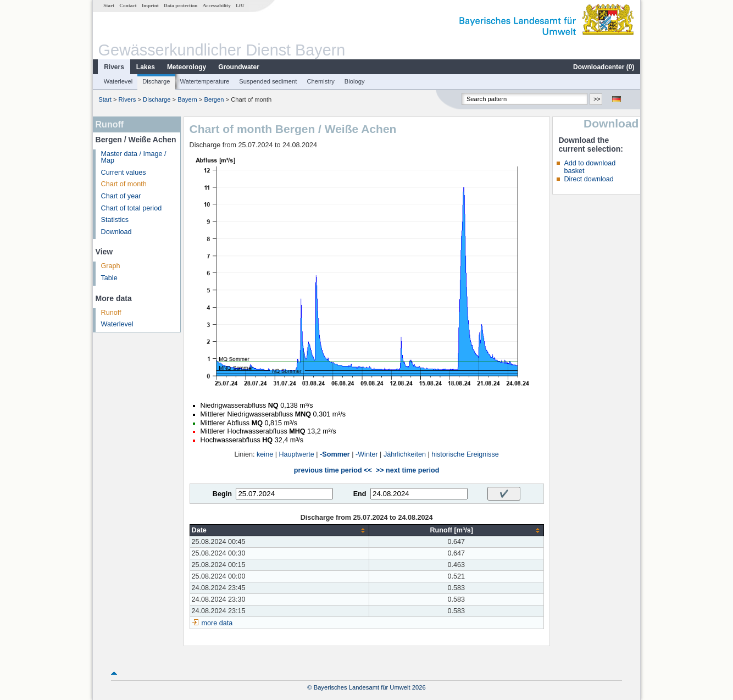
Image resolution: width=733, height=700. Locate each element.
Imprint (150, 5)
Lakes (146, 67)
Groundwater (239, 67)
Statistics (115, 220)
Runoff (111, 313)
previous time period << (333, 470)
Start (109, 5)
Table (109, 278)
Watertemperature (205, 81)
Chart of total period (132, 208)
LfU (240, 5)
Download (116, 232)
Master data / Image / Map (134, 157)
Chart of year (121, 196)
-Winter (367, 454)
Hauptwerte (296, 454)
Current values (124, 173)
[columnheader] (279, 530)
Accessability (217, 5)
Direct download (588, 179)
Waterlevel (118, 81)
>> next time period (407, 470)
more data (217, 623)
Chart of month (124, 184)
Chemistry (320, 81)
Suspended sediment (268, 81)
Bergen (214, 99)
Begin (222, 494)
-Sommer (335, 454)
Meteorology (187, 67)
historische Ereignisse (465, 454)
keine (265, 454)
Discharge (156, 81)
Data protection (181, 5)
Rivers (114, 67)
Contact (128, 5)
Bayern (187, 99)
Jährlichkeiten (405, 454)
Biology (355, 81)
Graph (111, 266)
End (360, 494)
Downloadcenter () (604, 67)
